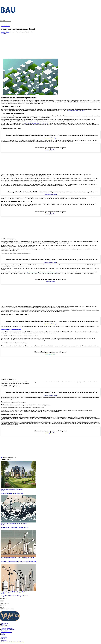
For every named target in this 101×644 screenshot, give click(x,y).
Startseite (3, 32)
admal (2, 457)
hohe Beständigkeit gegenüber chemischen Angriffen (37, 123)
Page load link (4, 641)
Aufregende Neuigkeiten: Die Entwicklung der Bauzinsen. (14, 592)
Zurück (2, 33)
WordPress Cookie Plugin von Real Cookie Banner (12, 642)
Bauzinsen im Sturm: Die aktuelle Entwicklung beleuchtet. (14, 523)
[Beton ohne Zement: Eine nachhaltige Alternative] (30, 95)
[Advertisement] (51, 45)
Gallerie (2, 490)
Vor (5, 33)
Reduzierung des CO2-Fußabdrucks (11, 329)
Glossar (8, 32)
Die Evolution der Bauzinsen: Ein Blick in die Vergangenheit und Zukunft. (17, 558)
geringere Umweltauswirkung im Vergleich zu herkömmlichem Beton (41, 272)
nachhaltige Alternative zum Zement (76, 110)
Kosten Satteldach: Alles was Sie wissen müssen (12, 489)
